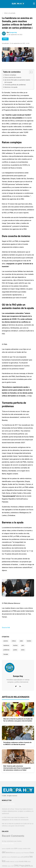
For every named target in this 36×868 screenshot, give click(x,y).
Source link (6, 627)
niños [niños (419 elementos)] (29, 862)
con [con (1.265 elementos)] (16, 848)
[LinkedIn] (20, 686)
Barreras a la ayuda (11, 87)
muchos (15, 645)
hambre (29, 641)
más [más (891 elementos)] (26, 861)
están (21, 641)
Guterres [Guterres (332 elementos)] (9, 857)
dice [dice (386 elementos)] (14, 853)
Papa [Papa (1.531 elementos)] (22, 866)
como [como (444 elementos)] (12, 849)
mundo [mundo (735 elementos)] (21, 861)
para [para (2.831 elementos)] (27, 866)
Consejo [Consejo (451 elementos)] (20, 849)
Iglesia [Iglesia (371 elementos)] (19, 857)
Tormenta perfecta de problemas (15, 85)
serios (23, 650)
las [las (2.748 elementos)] (31, 857)
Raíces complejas (10, 75)
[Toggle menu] (34, 4)
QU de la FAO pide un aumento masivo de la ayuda (17, 81)
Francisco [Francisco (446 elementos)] (26, 853)
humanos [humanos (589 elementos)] (14, 857)
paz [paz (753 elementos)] (32, 866)
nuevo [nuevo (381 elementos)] (9, 866)
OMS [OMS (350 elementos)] (12, 866)
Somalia (6, 654)
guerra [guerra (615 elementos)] (4, 857)
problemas (6, 650)
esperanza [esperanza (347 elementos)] (18, 853)
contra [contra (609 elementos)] (25, 848)
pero (23, 645)
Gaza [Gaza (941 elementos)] (32, 852)
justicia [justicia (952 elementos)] (26, 857)
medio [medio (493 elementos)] (8, 862)
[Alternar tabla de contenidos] (30, 72)
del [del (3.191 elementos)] (4, 852)
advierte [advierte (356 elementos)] (4, 849)
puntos (15, 650)
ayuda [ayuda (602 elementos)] (8, 848)
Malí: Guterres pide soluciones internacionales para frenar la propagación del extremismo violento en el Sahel (17, 768)
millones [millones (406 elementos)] (12, 862)
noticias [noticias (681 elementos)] (5, 866)
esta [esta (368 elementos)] (22, 853)
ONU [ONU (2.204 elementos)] (17, 866)
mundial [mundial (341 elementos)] (17, 862)
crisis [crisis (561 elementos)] (29, 849)
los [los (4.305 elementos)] (4, 861)
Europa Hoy (13, 32)
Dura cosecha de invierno (13, 77)
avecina (6, 641)
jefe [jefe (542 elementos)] (22, 857)
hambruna (6, 645)
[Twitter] (16, 686)
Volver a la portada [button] (9, 13)
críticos (14, 641)
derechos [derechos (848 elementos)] (9, 853)
